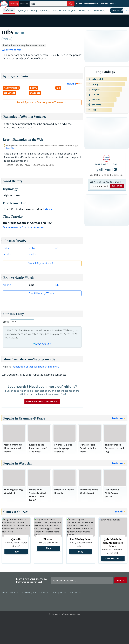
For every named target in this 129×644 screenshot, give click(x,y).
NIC (57, 285)
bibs (6, 248)
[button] (114, 4)
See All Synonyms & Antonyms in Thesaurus (41, 102)
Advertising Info (30, 592)
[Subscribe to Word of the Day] (100, 186)
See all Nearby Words (41, 293)
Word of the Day (91, 4)
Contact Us (45, 592)
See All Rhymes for (41, 263)
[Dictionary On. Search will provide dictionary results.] (19, 4)
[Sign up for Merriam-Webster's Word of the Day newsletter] (82, 581)
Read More (11, 148)
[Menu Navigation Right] (126, 10)
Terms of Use (75, 592)
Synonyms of (12, 50)
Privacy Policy (60, 592)
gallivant (105, 169)
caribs (33, 254)
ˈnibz (7, 39)
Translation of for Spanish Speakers (35, 367)
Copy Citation (42, 344)
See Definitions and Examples (106, 175)
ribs (57, 248)
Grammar (104, 4)
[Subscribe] (121, 580)
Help (5, 592)
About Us (15, 592)
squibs (8, 254)
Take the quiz (113, 558)
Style (6, 322)
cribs (32, 248)
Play (16, 552)
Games (79, 4)
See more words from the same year (24, 227)
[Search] (52, 4)
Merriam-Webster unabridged (42, 401)
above (48, 209)
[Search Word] (71, 4)
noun (20, 33)
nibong (7, 285)
